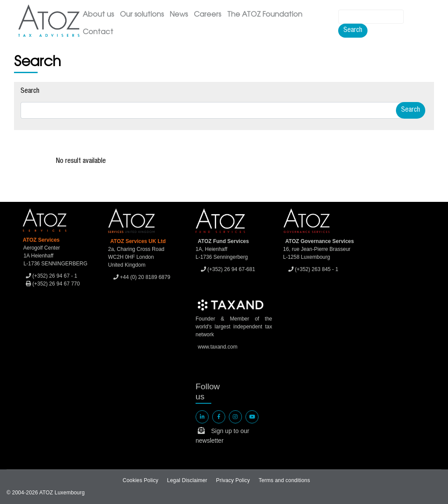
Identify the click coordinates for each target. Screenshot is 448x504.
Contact (98, 32)
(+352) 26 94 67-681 (228, 269)
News (179, 15)
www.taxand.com (218, 347)
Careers (207, 15)
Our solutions (142, 15)
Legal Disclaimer (187, 480)
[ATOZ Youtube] (252, 417)
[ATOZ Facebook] (219, 417)
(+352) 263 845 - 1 (313, 269)
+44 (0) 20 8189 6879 (142, 277)
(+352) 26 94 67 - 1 (52, 276)
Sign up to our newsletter (222, 435)
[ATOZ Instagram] (235, 417)
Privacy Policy (233, 480)
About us (98, 15)
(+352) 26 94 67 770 (53, 284)
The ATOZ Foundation (265, 15)
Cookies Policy (140, 480)
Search (353, 31)
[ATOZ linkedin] (202, 417)
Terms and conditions (284, 480)
